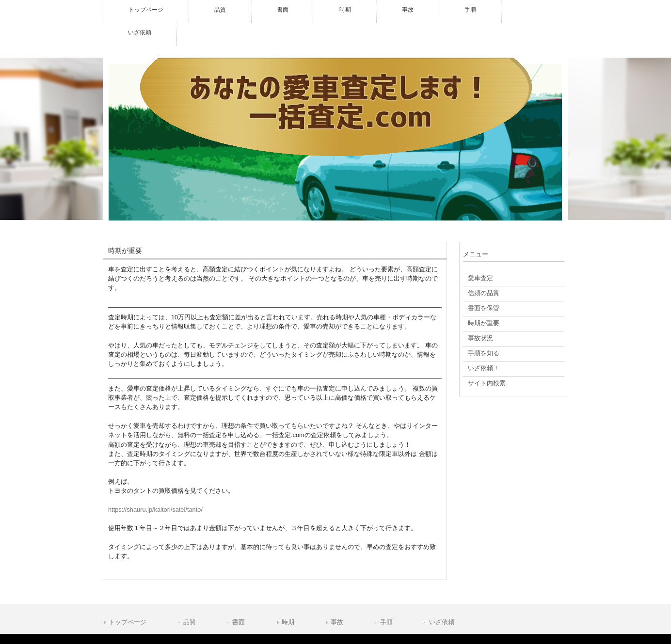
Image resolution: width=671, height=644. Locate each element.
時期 (288, 622)
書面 (239, 622)
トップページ (128, 622)
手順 (386, 622)
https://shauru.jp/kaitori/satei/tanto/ (155, 510)
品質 (190, 622)
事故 (337, 622)
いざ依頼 (442, 622)
